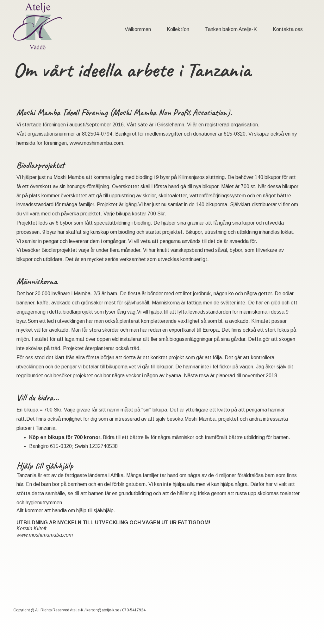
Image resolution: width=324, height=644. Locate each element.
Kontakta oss (288, 29)
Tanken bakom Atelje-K (231, 29)
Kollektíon (178, 29)
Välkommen (138, 29)
